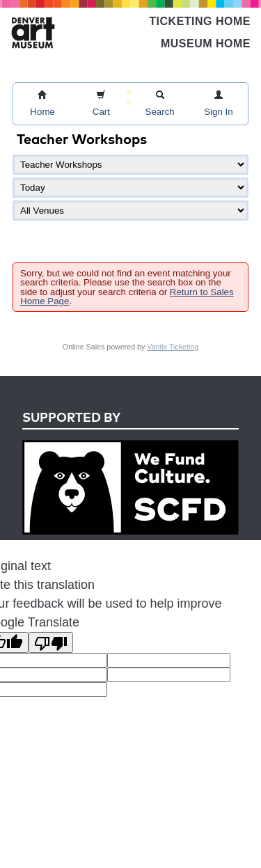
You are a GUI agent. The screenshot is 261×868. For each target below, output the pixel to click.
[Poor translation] (51, 642)
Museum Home (206, 44)
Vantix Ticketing (173, 347)
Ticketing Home (200, 21)
